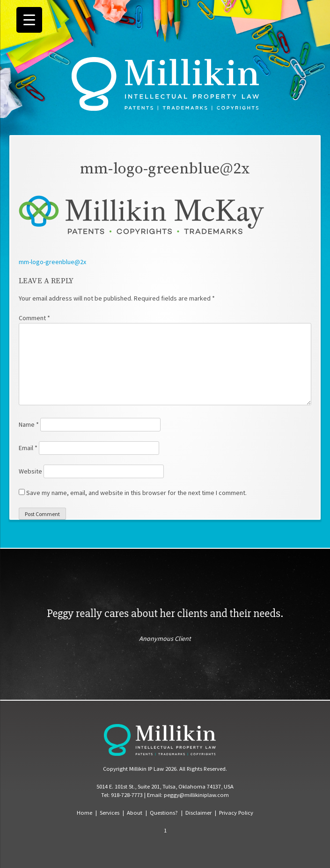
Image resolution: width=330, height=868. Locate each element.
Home (84, 813)
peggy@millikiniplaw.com (196, 795)
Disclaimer (198, 813)
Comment (34, 318)
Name (29, 424)
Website (30, 471)
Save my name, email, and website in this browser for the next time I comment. (136, 493)
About (135, 813)
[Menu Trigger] (29, 20)
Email (28, 448)
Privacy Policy (236, 813)
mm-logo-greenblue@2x (52, 262)
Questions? (164, 813)
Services (110, 813)
